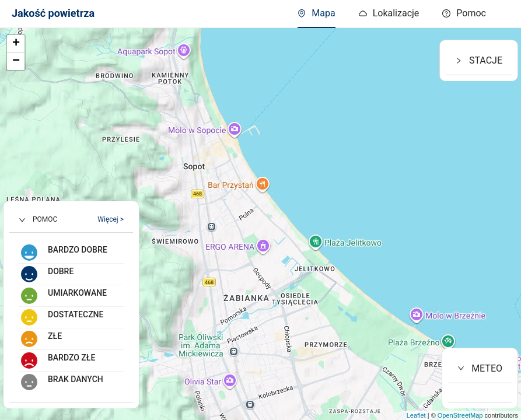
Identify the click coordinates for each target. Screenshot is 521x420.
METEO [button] (480, 368)
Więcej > (111, 219)
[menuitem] (464, 14)
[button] (71, 220)
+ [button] (16, 44)
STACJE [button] (479, 60)
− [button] (16, 61)
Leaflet (416, 415)
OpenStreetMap (460, 415)
